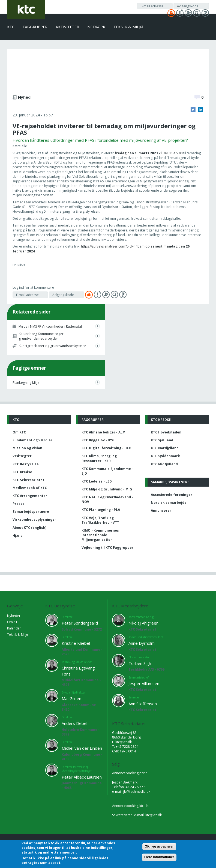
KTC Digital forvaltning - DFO (106, 448)
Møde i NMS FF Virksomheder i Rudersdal (50, 326)
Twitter (193, 110)
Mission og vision (27, 448)
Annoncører (161, 510)
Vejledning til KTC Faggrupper (107, 548)
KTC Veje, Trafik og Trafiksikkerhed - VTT (100, 520)
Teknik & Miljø (128, 27)
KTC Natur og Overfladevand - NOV (107, 499)
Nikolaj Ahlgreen (143, 623)
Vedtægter (22, 456)
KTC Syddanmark (165, 456)
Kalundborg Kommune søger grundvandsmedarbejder (41, 336)
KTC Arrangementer (30, 496)
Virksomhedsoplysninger (34, 519)
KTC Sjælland (162, 440)
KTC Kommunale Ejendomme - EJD (107, 471)
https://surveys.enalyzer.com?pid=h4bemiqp (115, 246)
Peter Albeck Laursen (82, 777)
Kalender (14, 628)
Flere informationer (159, 857)
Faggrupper (35, 27)
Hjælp (18, 536)
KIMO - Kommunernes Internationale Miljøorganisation (100, 535)
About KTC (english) (29, 528)
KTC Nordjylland (165, 448)
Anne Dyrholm (142, 643)
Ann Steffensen (143, 704)
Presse (19, 504)
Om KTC (19, 432)
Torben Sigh (140, 663)
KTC (11, 27)
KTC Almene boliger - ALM (103, 432)
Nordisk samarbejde (169, 503)
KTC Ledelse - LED (97, 481)
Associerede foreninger (172, 495)
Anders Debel (74, 723)
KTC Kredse (22, 472)
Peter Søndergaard (80, 623)
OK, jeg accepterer (159, 847)
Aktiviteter (67, 27)
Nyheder (14, 616)
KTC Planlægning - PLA (101, 510)
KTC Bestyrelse (26, 464)
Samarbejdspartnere (31, 512)
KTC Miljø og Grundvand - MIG (107, 489)
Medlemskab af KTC (30, 488)
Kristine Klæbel (76, 643)
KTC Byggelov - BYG (98, 440)
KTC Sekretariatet (28, 480)
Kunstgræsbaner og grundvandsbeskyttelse (52, 346)
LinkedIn (201, 110)
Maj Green (71, 698)
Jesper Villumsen (144, 683)
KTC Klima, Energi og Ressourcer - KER (99, 458)
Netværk (96, 27)
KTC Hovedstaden (166, 432)
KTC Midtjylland (164, 464)
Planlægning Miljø (26, 383)
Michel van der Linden (82, 748)
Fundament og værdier (32, 440)
